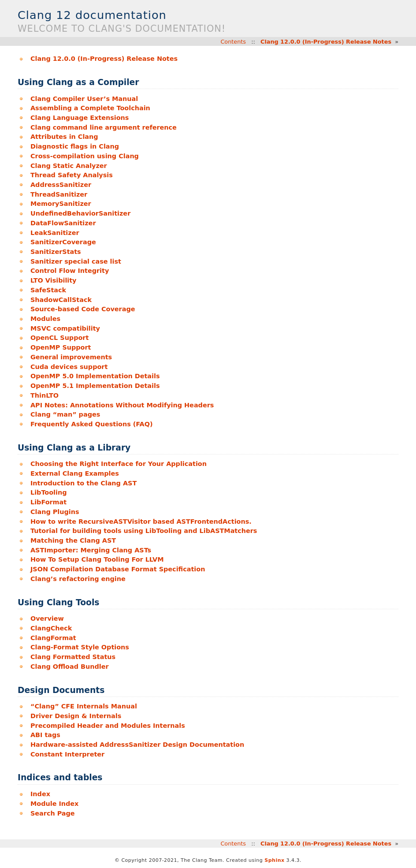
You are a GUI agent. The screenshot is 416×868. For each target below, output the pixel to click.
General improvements (71, 357)
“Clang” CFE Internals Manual (84, 706)
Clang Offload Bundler (70, 667)
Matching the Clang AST (73, 540)
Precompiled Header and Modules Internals (108, 726)
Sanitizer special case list (76, 261)
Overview (47, 618)
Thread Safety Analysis (72, 175)
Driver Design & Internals (76, 716)
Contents (233, 42)
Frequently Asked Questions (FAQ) (92, 424)
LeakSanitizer (55, 233)
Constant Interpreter (67, 754)
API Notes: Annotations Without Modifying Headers (122, 405)
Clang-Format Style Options (80, 647)
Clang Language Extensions (80, 118)
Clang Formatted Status (73, 657)
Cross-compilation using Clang (85, 156)
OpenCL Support (59, 338)
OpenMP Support (61, 347)
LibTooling (49, 492)
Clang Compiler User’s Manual (84, 99)
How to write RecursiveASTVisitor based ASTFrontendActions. (141, 522)
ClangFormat (53, 638)
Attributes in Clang (64, 137)
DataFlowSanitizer (63, 223)
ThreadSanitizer (59, 194)
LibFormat (48, 502)
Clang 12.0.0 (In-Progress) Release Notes (326, 42)
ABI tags (45, 735)
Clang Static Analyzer (69, 166)
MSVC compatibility (65, 328)
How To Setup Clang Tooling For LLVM (97, 559)
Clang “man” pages (65, 414)
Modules (45, 319)
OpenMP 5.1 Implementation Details (95, 386)
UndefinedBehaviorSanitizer (80, 213)
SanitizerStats (56, 252)
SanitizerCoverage (63, 242)
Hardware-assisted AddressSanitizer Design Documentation (137, 745)
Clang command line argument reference (104, 127)
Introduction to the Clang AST (84, 483)
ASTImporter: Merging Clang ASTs (91, 550)
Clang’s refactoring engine (78, 579)
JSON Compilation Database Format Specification (118, 569)
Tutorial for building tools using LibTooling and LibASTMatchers (144, 531)
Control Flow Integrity (70, 271)
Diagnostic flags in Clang (75, 146)
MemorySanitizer (61, 204)
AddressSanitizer (61, 185)
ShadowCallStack (61, 300)
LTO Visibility (54, 280)
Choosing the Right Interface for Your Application (119, 464)
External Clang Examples (75, 473)
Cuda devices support (69, 367)
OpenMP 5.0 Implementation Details (95, 376)
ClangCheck (51, 628)
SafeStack (48, 290)
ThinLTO (45, 395)
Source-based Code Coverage (83, 309)
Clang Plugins (55, 512)
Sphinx (274, 860)
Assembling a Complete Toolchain (90, 108)
